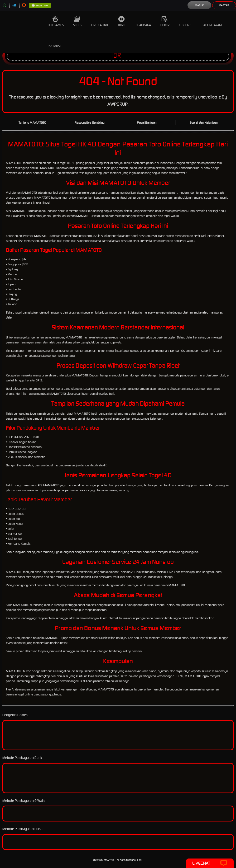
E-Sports (186, 21)
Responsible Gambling (89, 123)
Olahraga (143, 21)
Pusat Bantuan (147, 123)
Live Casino (99, 21)
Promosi (54, 42)
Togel (122, 21)
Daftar (224, 5)
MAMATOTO (108, 860)
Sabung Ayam (212, 21)
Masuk (199, 5)
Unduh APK (40, 6)
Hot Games (56, 21)
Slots (77, 21)
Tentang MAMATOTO (32, 123)
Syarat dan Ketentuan (204, 123)
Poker (165, 21)
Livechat (210, 863)
